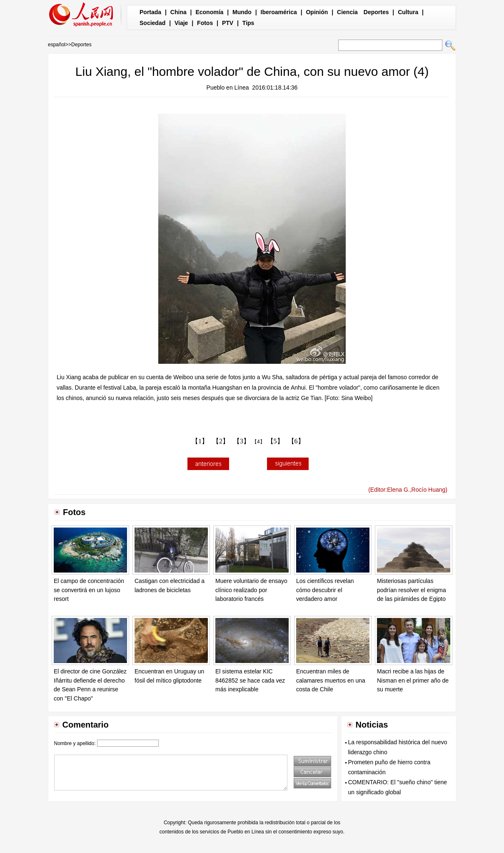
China (178, 12)
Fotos (205, 23)
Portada (150, 12)
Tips (248, 23)
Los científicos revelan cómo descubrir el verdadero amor (325, 590)
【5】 (275, 441)
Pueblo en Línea (228, 88)
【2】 (221, 441)
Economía (209, 12)
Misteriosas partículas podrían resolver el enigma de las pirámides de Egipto (412, 590)
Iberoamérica (279, 12)
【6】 (296, 441)
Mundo (242, 12)
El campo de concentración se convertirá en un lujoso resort (89, 590)
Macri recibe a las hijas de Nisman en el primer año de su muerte (413, 680)
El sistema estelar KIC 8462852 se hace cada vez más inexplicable (250, 680)
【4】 (258, 442)
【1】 (200, 441)
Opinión (317, 12)
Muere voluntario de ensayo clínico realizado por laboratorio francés (251, 590)
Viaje (181, 23)
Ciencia (347, 12)
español (57, 45)
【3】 (242, 441)
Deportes (376, 12)
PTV (228, 23)
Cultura (408, 12)
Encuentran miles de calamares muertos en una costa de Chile (331, 680)
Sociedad (152, 23)
